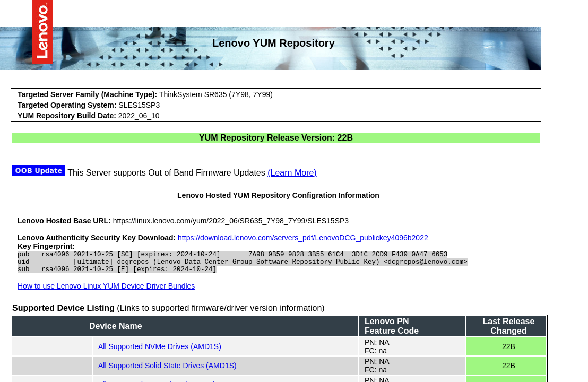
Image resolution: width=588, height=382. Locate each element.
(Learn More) (292, 173)
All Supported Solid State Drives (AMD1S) (167, 370)
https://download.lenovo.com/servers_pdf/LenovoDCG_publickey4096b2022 (303, 238)
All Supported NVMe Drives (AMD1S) (160, 351)
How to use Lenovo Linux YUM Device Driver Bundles (106, 291)
